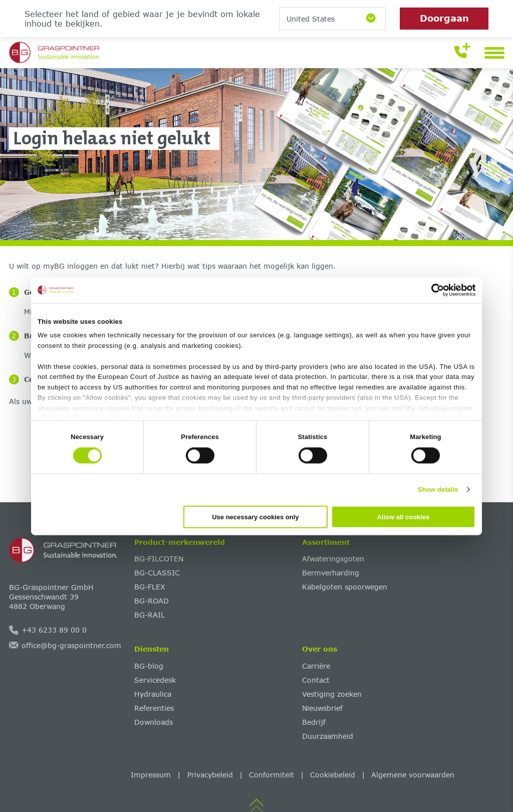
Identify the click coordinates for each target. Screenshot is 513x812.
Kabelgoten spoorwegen (345, 587)
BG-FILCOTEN (159, 559)
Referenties (154, 708)
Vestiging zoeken (332, 694)
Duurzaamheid (328, 736)
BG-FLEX (150, 587)
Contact (316, 680)
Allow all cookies (403, 517)
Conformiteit (272, 775)
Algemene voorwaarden (413, 775)
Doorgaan (444, 18)
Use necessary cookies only (255, 517)
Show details (438, 489)
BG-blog (149, 666)
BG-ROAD (152, 601)
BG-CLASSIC (157, 573)
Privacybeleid (210, 775)
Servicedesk (155, 680)
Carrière (316, 666)
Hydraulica (153, 694)
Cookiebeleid (333, 775)
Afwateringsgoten (333, 559)
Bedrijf (314, 722)
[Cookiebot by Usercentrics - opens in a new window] (432, 290)
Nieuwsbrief (322, 708)
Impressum (151, 775)
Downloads (154, 722)
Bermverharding (331, 573)
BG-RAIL (150, 615)
